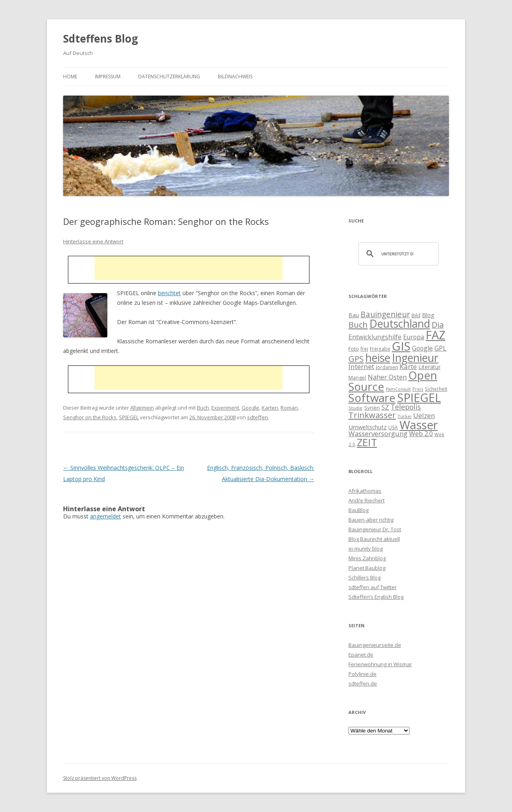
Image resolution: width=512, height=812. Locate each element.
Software (372, 398)
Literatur (429, 367)
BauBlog (358, 510)
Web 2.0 (421, 434)
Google (250, 408)
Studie (355, 408)
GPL (440, 348)
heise (378, 358)
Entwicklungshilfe (375, 337)
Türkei (404, 416)
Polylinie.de (362, 674)
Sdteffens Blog (100, 39)
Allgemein (142, 408)
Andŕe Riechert (367, 500)
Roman (289, 408)
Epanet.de (361, 655)
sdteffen (258, 417)
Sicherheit (436, 389)
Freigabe (380, 349)
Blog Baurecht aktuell (374, 539)
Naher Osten (387, 377)
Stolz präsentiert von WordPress (100, 778)
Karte (408, 366)
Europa (414, 337)
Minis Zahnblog (367, 558)
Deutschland (400, 324)
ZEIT (367, 442)
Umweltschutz (368, 427)
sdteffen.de (363, 683)
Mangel (357, 377)
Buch (203, 408)
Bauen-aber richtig (371, 520)
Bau (354, 315)
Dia (438, 325)
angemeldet (105, 516)
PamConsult (398, 389)
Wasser (419, 425)
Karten (270, 408)
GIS (401, 346)
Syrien (372, 408)
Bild (416, 315)
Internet (361, 366)
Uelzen (424, 415)
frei (364, 349)
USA (393, 427)
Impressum (108, 77)
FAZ (435, 335)
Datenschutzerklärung (169, 77)
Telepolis (406, 407)
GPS (356, 359)
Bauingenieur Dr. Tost (375, 529)
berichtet (169, 293)
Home (70, 77)
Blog (428, 315)
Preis (418, 389)
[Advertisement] (188, 268)
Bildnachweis (235, 77)
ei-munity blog (366, 549)
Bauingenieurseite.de (375, 645)
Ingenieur (415, 358)
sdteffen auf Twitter (373, 587)
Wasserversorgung (378, 434)
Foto (354, 349)
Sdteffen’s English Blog (376, 597)
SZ (385, 407)
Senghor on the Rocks (90, 417)
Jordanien (387, 367)
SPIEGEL (129, 417)
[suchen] (397, 254)
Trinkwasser (372, 415)
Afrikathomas (365, 491)
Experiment (225, 408)
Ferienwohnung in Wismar (380, 664)
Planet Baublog (367, 568)
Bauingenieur (385, 314)
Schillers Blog (365, 577)
